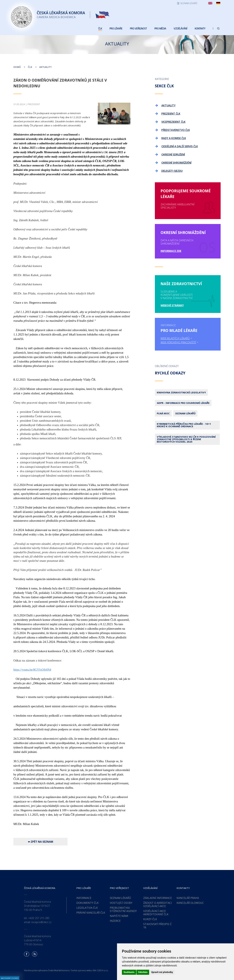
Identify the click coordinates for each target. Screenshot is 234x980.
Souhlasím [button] (129, 972)
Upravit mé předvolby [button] (162, 972)
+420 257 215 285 (39, 918)
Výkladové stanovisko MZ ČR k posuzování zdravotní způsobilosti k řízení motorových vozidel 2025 (186, 439)
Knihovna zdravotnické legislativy (181, 392)
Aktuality (45, 67)
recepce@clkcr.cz (41, 922)
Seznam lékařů (185, 413)
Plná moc (163, 413)
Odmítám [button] (143, 972)
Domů (17, 67)
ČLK (30, 67)
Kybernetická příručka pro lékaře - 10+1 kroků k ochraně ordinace (184, 425)
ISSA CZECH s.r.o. (100, 970)
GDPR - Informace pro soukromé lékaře (183, 403)
